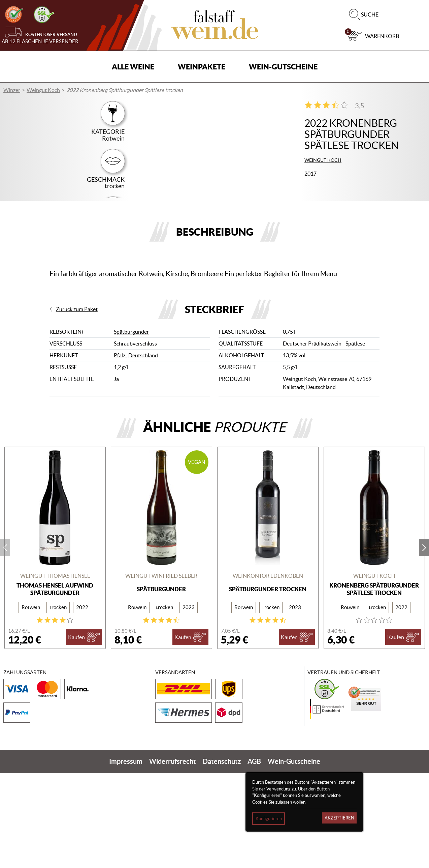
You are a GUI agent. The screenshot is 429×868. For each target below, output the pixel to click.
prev (5, 642)
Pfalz (120, 450)
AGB (254, 856)
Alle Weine (133, 67)
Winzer (12, 90)
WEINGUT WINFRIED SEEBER (161, 671)
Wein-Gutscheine (283, 67)
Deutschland (143, 450)
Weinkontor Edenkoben (268, 671)
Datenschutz (222, 856)
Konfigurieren (269, 819)
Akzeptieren (339, 818)
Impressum (126, 856)
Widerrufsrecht (173, 856)
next (424, 642)
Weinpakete (202, 67)
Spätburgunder (131, 427)
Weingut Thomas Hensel (55, 671)
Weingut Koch (43, 90)
